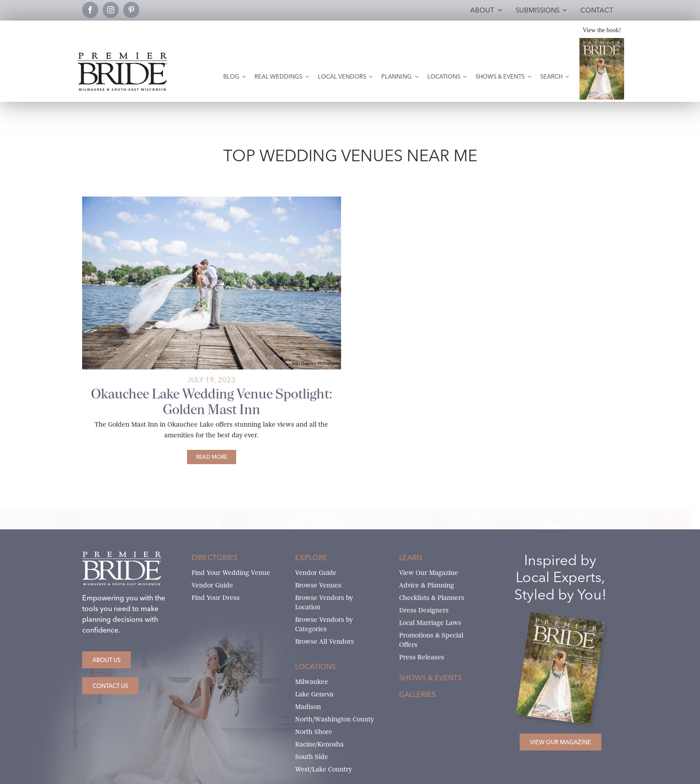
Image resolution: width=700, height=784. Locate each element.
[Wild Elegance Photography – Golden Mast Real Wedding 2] (212, 200)
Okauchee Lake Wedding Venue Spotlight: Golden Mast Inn (212, 402)
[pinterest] (131, 10)
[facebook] (90, 10)
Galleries (417, 694)
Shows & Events (430, 678)
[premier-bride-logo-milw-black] (122, 56)
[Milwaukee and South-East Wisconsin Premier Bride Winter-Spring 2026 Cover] (602, 41)
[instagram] (111, 10)
